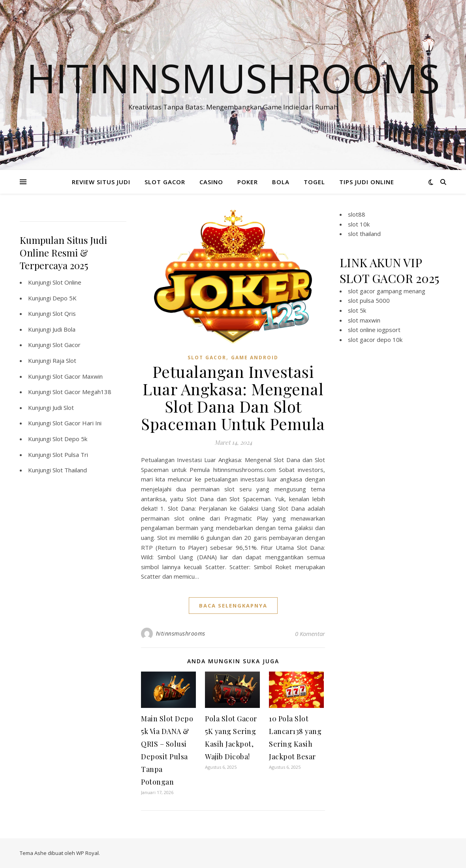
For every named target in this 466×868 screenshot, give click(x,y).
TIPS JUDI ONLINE (367, 182)
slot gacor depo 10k (375, 340)
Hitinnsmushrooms (233, 78)
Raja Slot (64, 360)
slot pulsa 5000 (369, 300)
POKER (248, 182)
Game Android (255, 358)
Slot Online (67, 282)
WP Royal (87, 853)
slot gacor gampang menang (387, 291)
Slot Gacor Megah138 (82, 392)
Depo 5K (65, 298)
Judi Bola (64, 329)
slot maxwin (364, 320)
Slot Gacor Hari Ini (77, 423)
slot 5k (357, 310)
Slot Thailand (70, 470)
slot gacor (207, 358)
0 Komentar (310, 634)
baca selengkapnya (233, 606)
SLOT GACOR (165, 182)
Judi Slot (63, 408)
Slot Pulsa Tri (70, 455)
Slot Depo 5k (70, 439)
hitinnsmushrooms (181, 633)
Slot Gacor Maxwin (78, 376)
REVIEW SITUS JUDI (101, 182)
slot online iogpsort (374, 330)
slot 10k (359, 224)
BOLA (281, 182)
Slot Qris (64, 313)
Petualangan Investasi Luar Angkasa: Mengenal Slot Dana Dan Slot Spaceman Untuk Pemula (233, 397)
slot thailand (364, 234)
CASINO (211, 182)
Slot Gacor (67, 345)
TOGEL (314, 182)
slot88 (357, 214)
